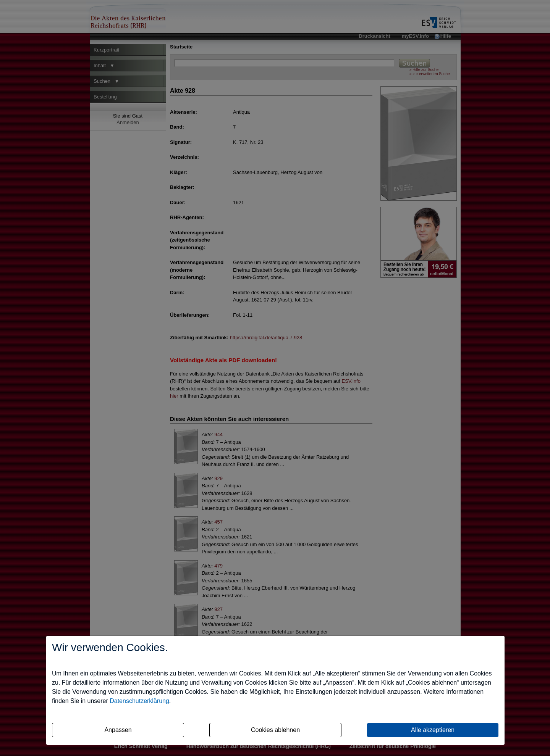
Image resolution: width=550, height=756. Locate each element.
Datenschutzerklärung (139, 701)
